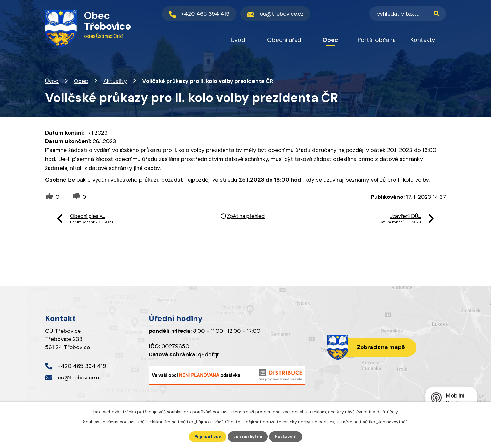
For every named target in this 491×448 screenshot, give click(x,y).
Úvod (52, 81)
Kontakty (423, 40)
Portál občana (377, 40)
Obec (81, 81)
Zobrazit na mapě (380, 348)
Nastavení (287, 436)
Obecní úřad (284, 40)
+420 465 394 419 (82, 366)
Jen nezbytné (248, 436)
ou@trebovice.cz (80, 378)
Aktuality (115, 81)
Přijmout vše (207, 436)
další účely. (388, 411)
